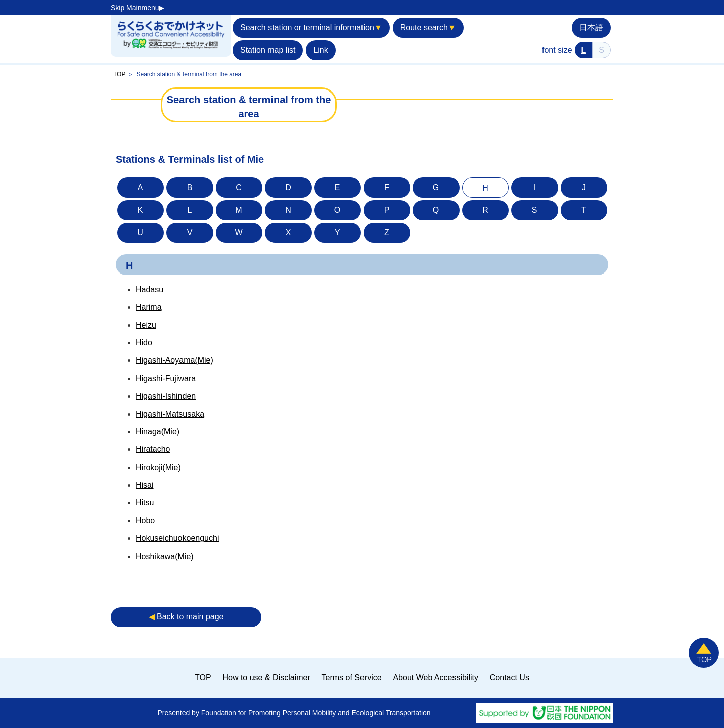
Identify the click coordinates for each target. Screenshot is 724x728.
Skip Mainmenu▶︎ (138, 8)
